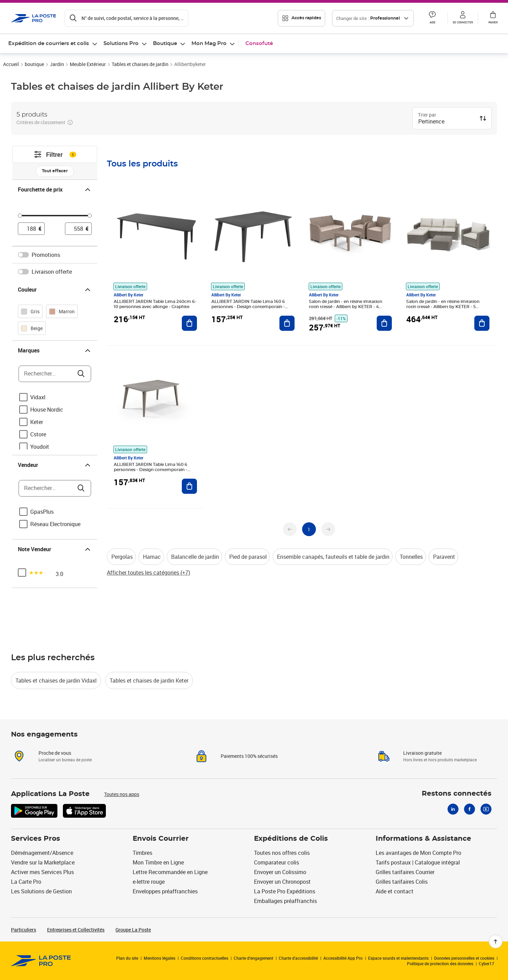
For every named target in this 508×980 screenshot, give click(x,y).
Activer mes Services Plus (42, 872)
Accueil (11, 64)
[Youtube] (486, 809)
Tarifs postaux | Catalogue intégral (418, 862)
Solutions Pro (121, 43)
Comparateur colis (277, 862)
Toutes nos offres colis (282, 853)
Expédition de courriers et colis (49, 43)
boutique (34, 64)
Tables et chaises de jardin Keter (149, 680)
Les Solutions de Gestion (41, 891)
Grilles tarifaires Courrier (405, 872)
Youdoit (40, 447)
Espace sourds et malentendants (398, 958)
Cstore (38, 434)
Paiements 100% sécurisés (249, 756)
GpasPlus (42, 512)
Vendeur (55, 465)
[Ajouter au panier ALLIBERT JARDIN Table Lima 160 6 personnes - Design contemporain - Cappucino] (189, 486)
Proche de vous (55, 753)
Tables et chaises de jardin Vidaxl (56, 680)
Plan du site (127, 958)
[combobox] (446, 122)
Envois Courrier (161, 839)
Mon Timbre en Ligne (158, 862)
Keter (37, 422)
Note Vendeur (55, 549)
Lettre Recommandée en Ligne (170, 872)
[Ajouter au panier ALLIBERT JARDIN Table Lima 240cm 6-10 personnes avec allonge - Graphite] (189, 323)
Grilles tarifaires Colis (402, 882)
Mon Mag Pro (209, 43)
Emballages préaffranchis (285, 901)
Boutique (165, 43)
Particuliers (24, 930)
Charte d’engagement (253, 958)
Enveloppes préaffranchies (165, 891)
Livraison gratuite (422, 753)
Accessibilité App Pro (343, 958)
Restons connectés (457, 794)
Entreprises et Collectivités (76, 930)
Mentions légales (159, 958)
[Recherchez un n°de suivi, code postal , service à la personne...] (126, 18)
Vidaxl (38, 397)
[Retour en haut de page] (496, 941)
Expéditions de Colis (291, 839)
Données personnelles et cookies (464, 958)
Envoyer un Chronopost (282, 882)
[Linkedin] (453, 809)
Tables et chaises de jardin (140, 64)
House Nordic (47, 410)
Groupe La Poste (133, 930)
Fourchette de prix (55, 189)
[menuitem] (53, 44)
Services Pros (36, 839)
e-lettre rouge (149, 882)
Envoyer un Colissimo (280, 872)
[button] (432, 18)
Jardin (57, 64)
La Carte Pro (26, 882)
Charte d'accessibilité (298, 958)
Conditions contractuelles (205, 958)
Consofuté (259, 43)
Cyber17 (487, 963)
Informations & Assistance (423, 839)
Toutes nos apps (122, 794)
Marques (55, 350)
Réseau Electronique (55, 524)
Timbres (142, 853)
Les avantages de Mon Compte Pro (418, 853)
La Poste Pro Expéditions (285, 891)
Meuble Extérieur (88, 64)
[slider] (55, 217)
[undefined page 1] (309, 529)
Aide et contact (395, 891)
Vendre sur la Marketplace (43, 862)
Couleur (55, 290)
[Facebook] (470, 809)
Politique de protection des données (440, 963)
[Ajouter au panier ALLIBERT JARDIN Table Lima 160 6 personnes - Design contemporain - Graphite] (287, 323)
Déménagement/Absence (42, 853)
